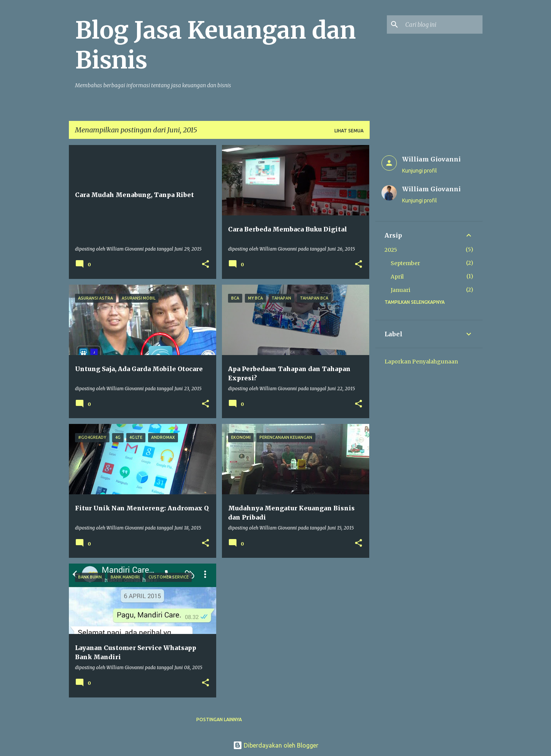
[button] (205, 265)
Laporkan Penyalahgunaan (421, 362)
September (405, 263)
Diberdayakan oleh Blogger (276, 745)
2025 (391, 250)
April (397, 277)
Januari (400, 290)
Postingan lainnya (219, 719)
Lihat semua (349, 131)
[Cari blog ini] (442, 24)
